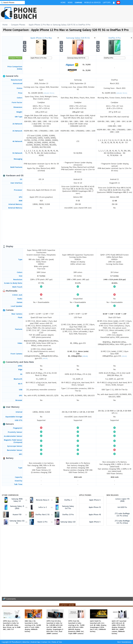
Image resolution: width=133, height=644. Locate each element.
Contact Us (46, 642)
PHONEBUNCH (25, 13)
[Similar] (45, 358)
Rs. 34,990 (78, 65)
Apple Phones (85, 495)
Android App (36, 642)
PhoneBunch (16, 642)
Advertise (26, 642)
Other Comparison (10, 495)
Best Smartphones (124, 642)
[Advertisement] (67, 227)
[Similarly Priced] (49, 93)
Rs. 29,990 (78, 71)
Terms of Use (57, 642)
